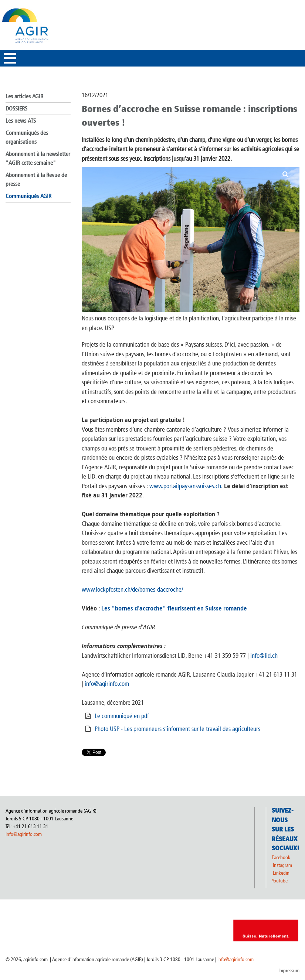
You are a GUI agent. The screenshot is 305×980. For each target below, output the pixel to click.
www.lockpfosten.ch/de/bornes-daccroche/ (132, 589)
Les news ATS (21, 121)
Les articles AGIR (24, 96)
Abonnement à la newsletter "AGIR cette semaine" (38, 158)
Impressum (289, 971)
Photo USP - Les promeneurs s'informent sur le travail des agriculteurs (177, 729)
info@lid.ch (264, 656)
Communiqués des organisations (27, 137)
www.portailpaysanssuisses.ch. (186, 486)
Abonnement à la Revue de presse (36, 179)
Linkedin (282, 873)
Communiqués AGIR (28, 196)
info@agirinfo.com (107, 684)
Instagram (282, 865)
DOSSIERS (16, 108)
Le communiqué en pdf (122, 716)
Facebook (281, 857)
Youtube (280, 881)
